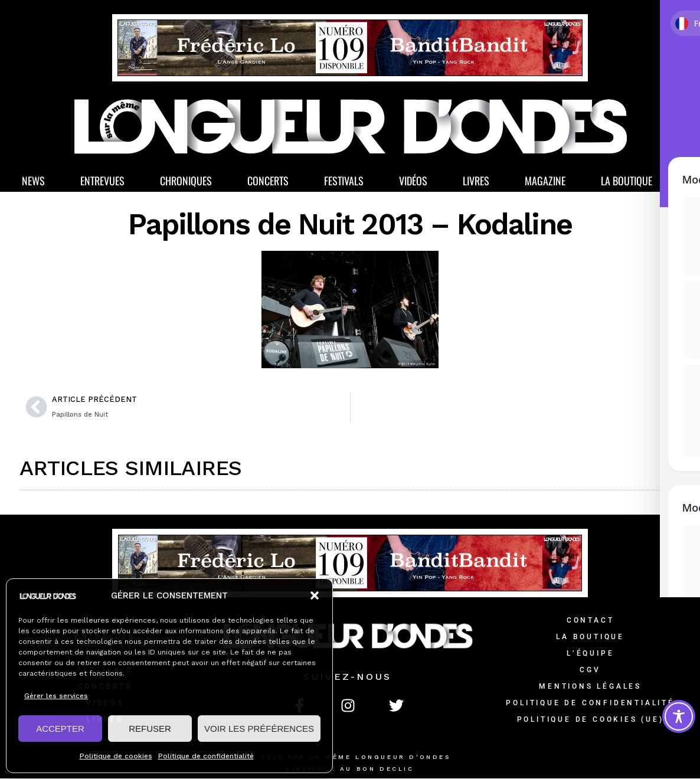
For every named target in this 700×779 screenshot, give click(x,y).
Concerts (268, 182)
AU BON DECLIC (377, 769)
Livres (476, 182)
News (33, 182)
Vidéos (413, 182)
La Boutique (627, 182)
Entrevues (102, 182)
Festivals (344, 182)
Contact (591, 621)
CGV (590, 670)
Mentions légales (590, 687)
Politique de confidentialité (206, 756)
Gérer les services (56, 696)
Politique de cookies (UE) (591, 720)
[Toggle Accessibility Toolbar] (679, 716)
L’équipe (590, 654)
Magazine (545, 182)
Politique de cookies (116, 756)
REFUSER (150, 729)
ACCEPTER (60, 729)
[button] (315, 595)
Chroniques (186, 182)
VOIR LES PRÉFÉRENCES (259, 729)
